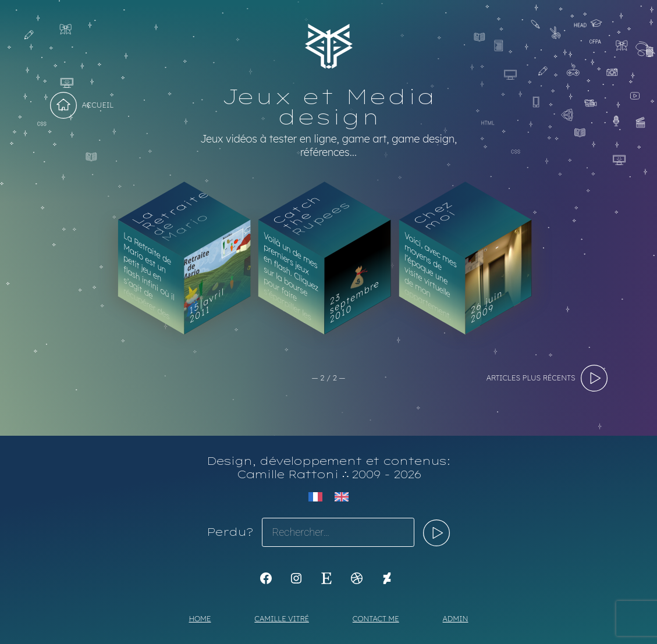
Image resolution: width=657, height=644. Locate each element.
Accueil (98, 105)
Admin (456, 618)
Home (200, 618)
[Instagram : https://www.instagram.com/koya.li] (296, 578)
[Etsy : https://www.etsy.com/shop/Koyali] (326, 578)
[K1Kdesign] (266, 578)
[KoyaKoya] (387, 578)
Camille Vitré (282, 618)
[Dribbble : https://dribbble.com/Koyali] (357, 578)
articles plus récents (531, 378)
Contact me (376, 618)
